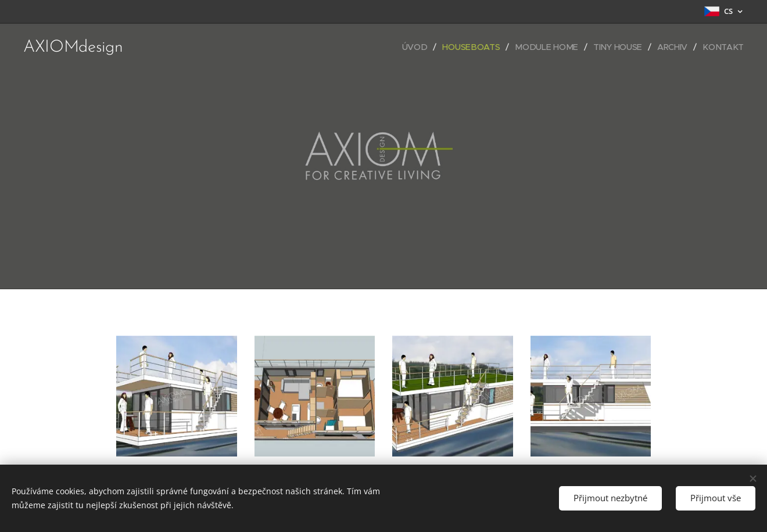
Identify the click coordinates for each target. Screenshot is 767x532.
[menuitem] (420, 47)
